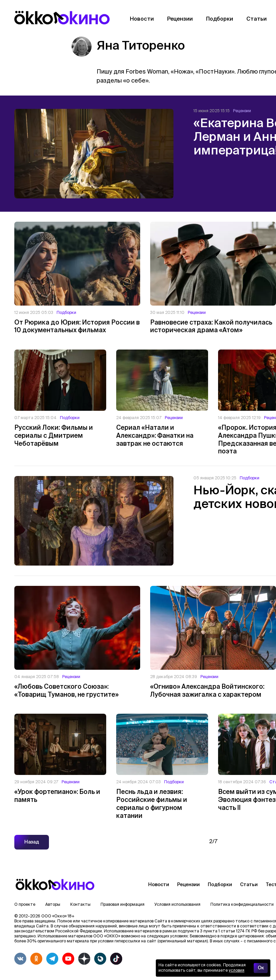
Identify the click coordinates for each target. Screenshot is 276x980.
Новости (159, 885)
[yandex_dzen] (84, 959)
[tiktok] (116, 959)
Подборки (220, 885)
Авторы (53, 905)
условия (237, 971)
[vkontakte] (20, 959)
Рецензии (188, 885)
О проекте (25, 905)
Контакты (80, 905)
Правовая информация (123, 905)
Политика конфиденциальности (242, 905)
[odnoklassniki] (36, 959)
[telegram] (52, 959)
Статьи (249, 885)
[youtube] (68, 959)
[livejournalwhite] (100, 959)
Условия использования (177, 905)
